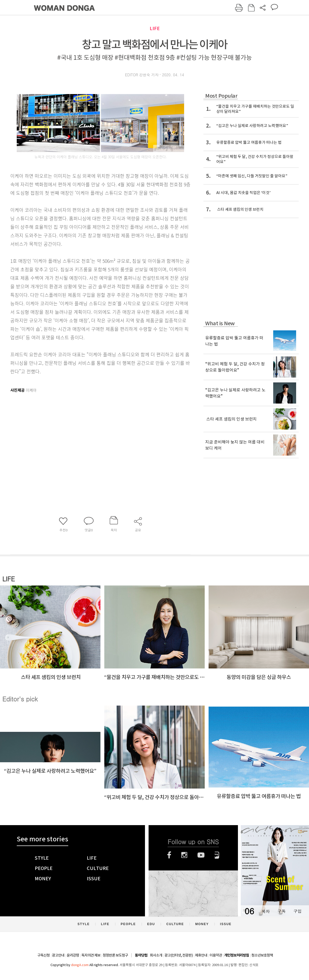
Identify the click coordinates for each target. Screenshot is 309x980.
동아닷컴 (141, 955)
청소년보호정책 (262, 955)
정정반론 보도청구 (115, 955)
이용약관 (216, 955)
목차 (265, 911)
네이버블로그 (217, 855)
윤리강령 (73, 955)
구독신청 (44, 955)
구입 (297, 911)
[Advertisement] (88, 435)
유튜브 (201, 855)
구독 (281, 911)
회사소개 (156, 955)
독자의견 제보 (91, 955)
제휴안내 (201, 955)
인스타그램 (184, 855)
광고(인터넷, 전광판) (179, 955)
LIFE (155, 28)
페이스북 (169, 855)
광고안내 (58, 955)
